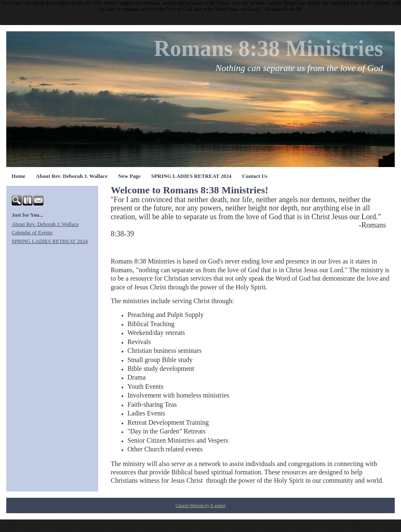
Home (19, 176)
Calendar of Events (32, 233)
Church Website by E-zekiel (200, 505)
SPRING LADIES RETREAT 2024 (191, 176)
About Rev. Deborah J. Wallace (72, 176)
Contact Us (255, 176)
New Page (129, 176)
